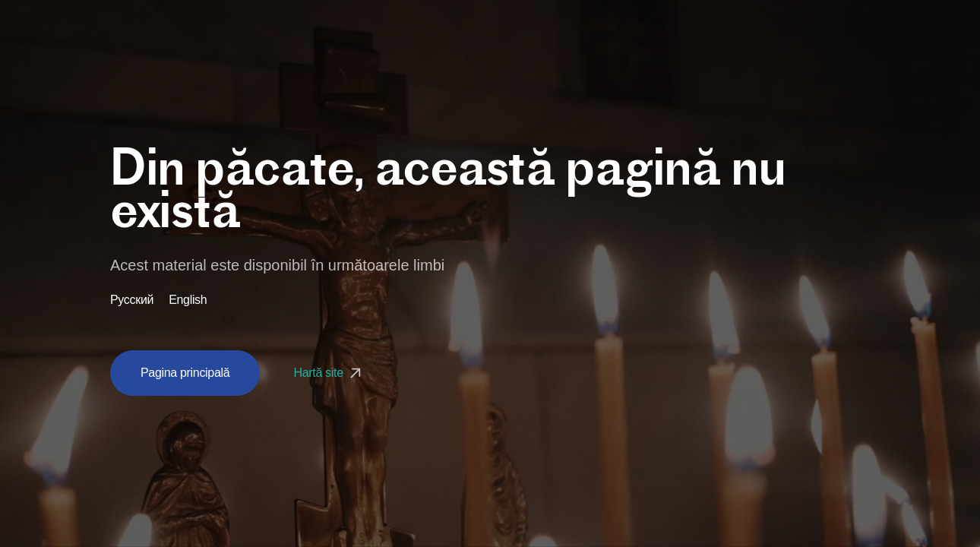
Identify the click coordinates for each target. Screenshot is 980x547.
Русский (132, 300)
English (188, 300)
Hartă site (329, 373)
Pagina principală (185, 373)
